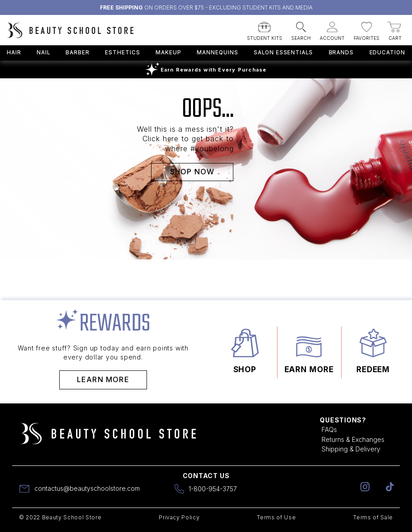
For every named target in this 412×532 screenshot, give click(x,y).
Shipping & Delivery (351, 449)
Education (388, 53)
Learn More (103, 379)
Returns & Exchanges (353, 439)
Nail (43, 53)
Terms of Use (276, 517)
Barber (78, 53)
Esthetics (123, 53)
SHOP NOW (192, 172)
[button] (265, 29)
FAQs (329, 429)
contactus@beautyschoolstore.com (87, 488)
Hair (14, 53)
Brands (341, 53)
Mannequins (217, 53)
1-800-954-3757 (213, 489)
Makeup (168, 53)
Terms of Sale (373, 517)
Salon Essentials (283, 53)
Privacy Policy (179, 517)
